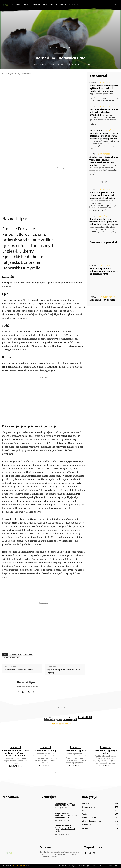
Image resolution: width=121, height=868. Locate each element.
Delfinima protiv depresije (103, 300)
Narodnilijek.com (19, 866)
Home (5, 73)
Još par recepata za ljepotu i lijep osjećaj (63, 671)
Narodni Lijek (43, 65)
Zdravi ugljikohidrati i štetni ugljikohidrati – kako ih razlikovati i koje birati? (104, 88)
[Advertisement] (44, 213)
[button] (116, 5)
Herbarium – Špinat (76, 751)
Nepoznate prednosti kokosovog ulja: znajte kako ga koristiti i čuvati (104, 271)
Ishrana (93, 83)
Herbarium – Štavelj (45, 751)
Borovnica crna (15, 654)
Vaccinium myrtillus (11, 658)
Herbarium (68, 48)
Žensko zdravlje (96, 130)
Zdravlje (93, 107)
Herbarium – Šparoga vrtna (106, 752)
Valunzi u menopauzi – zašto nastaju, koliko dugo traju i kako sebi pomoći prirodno (104, 136)
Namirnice (94, 266)
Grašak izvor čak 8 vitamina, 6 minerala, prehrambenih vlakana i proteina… (65, 828)
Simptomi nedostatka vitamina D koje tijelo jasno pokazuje (103, 222)
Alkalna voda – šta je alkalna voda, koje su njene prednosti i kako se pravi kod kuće (104, 161)
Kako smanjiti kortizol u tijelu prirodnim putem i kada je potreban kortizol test (102, 197)
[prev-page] (57, 773)
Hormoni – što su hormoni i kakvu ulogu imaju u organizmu (104, 112)
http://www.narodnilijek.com (28, 687)
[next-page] (63, 773)
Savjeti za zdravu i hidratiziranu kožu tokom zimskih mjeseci (66, 816)
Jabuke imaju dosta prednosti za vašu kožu (65, 804)
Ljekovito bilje (55, 48)
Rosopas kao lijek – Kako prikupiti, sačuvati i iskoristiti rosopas (15, 753)
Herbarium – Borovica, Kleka (18, 670)
